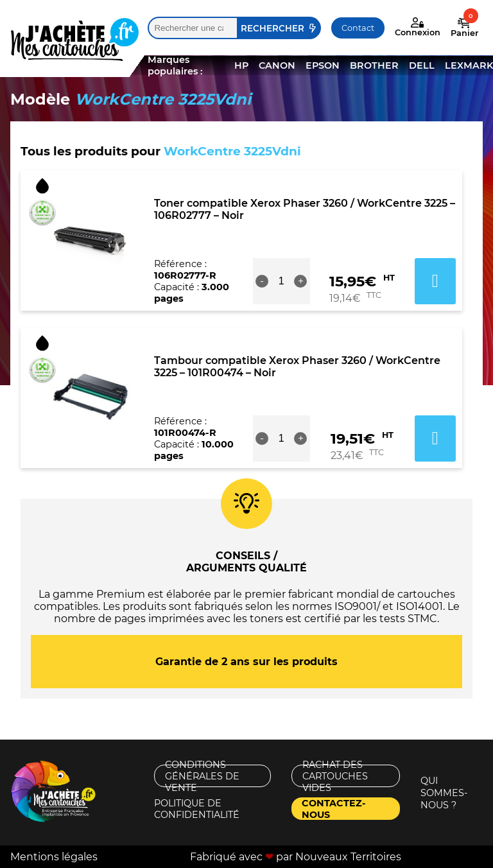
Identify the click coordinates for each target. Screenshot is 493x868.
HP (241, 65)
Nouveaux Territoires (348, 857)
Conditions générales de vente (202, 776)
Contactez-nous (334, 809)
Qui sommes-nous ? (444, 793)
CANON (277, 65)
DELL (422, 65)
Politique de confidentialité (197, 809)
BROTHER (374, 65)
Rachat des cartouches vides (335, 776)
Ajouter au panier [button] (435, 281)
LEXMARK (469, 65)
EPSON (323, 65)
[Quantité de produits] (281, 281)
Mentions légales (54, 857)
